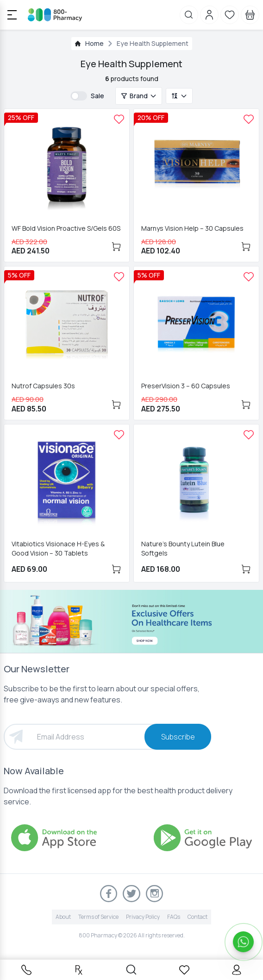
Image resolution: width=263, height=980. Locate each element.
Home (94, 43)
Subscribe (178, 737)
